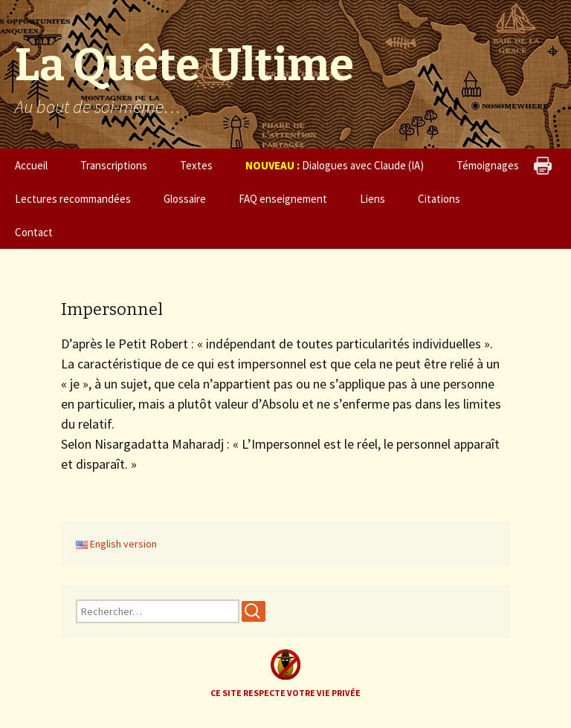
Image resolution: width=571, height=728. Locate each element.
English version (116, 544)
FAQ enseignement (283, 199)
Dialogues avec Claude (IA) (335, 165)
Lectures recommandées (73, 199)
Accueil (31, 165)
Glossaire (185, 199)
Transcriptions (114, 165)
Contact (34, 232)
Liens (372, 199)
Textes (196, 165)
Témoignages (488, 165)
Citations (439, 199)
